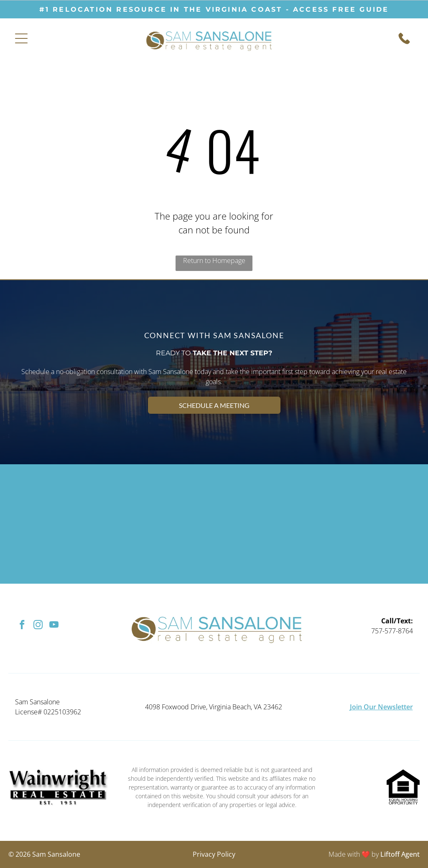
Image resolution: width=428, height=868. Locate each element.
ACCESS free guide (341, 9)
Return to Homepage (214, 261)
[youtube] (54, 626)
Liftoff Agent (400, 854)
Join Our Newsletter (381, 707)
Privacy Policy (214, 854)
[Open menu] (21, 38)
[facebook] (22, 626)
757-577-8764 (392, 631)
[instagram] (38, 626)
